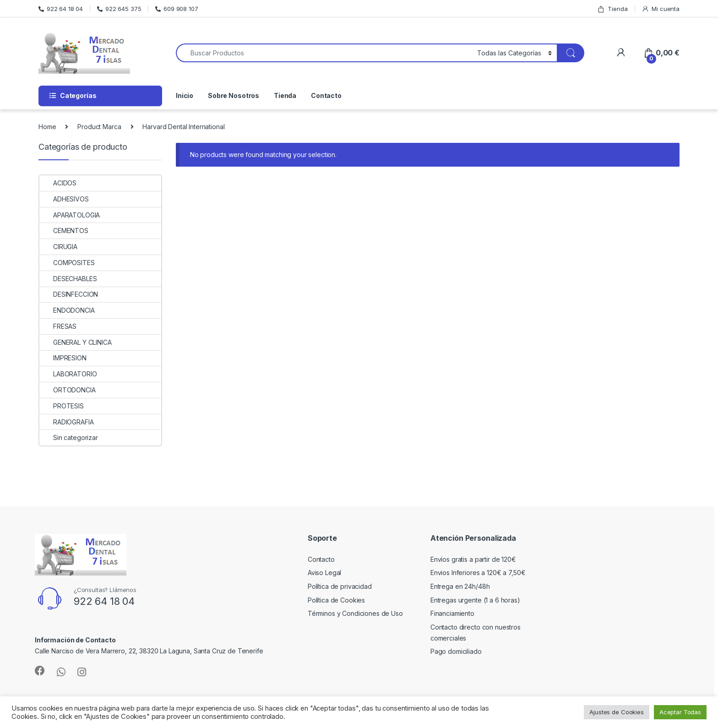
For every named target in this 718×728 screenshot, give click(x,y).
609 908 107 (177, 9)
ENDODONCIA (67, 310)
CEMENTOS (64, 231)
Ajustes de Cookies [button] (616, 712)
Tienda (612, 9)
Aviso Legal (324, 573)
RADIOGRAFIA (66, 422)
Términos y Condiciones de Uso (355, 613)
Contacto (326, 95)
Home (47, 127)
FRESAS (58, 326)
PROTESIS (62, 406)
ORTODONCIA (68, 390)
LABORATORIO (68, 374)
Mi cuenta (661, 9)
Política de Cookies (336, 600)
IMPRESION (63, 358)
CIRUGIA (58, 247)
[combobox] (324, 53)
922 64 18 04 (61, 9)
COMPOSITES (67, 263)
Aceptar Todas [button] (680, 712)
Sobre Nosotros (234, 95)
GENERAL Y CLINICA (76, 342)
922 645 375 (119, 9)
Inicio (185, 95)
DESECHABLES (68, 279)
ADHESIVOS (64, 199)
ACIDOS (58, 183)
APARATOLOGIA (70, 215)
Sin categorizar (69, 437)
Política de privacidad (340, 586)
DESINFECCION (69, 294)
